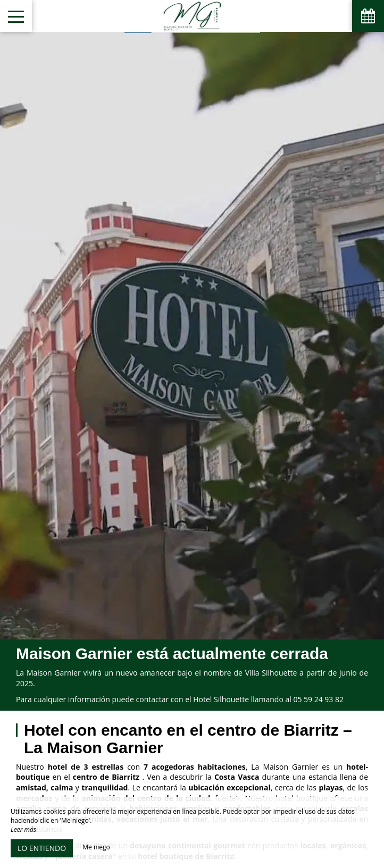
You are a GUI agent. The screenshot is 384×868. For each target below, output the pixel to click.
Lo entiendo (42, 848)
